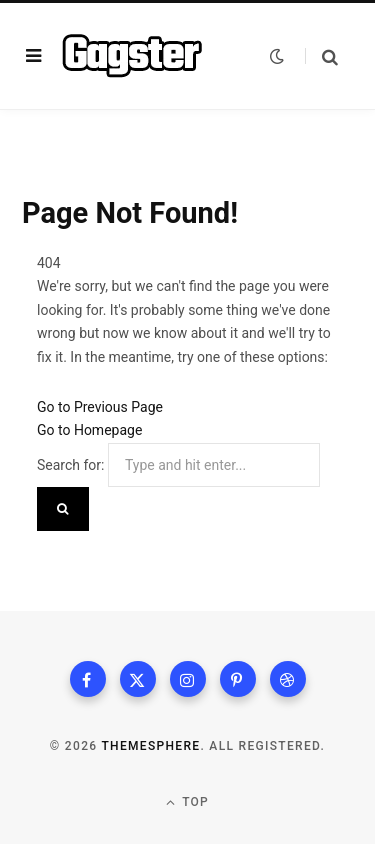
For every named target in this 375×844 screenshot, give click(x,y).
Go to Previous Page (100, 407)
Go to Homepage (89, 430)
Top (187, 802)
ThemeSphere (150, 746)
